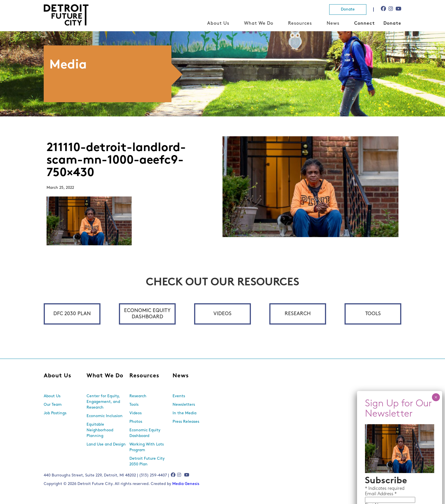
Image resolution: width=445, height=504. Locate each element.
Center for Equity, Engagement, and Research (103, 402)
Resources (300, 24)
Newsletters (184, 405)
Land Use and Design (106, 445)
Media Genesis (186, 484)
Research (298, 314)
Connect (365, 24)
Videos (222, 314)
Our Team (53, 405)
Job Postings (55, 413)
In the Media (184, 413)
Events (179, 396)
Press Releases (186, 422)
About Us (218, 24)
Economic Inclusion (105, 416)
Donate (348, 10)
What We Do (259, 24)
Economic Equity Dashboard (147, 314)
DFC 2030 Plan (72, 314)
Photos (136, 422)
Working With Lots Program (147, 447)
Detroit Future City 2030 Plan (147, 462)
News (333, 24)
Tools (373, 314)
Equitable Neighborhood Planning (100, 430)
